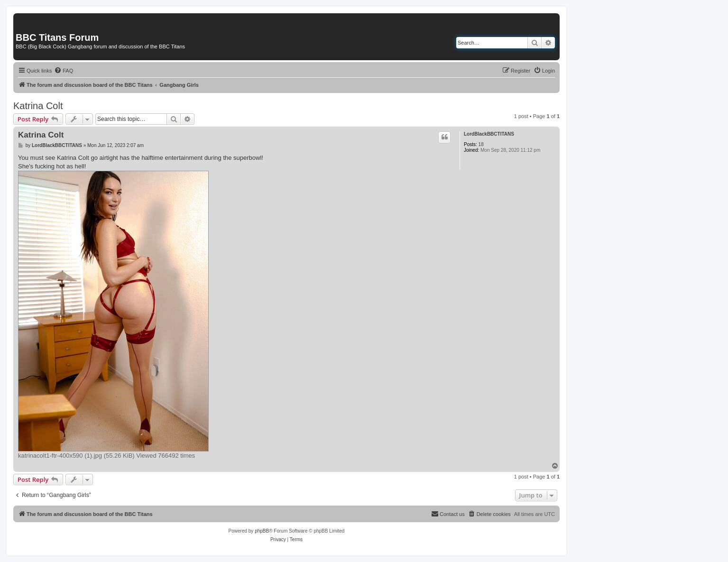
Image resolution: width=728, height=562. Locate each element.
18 (481, 144)
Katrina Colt (38, 106)
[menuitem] (64, 71)
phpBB (262, 531)
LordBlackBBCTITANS (489, 134)
